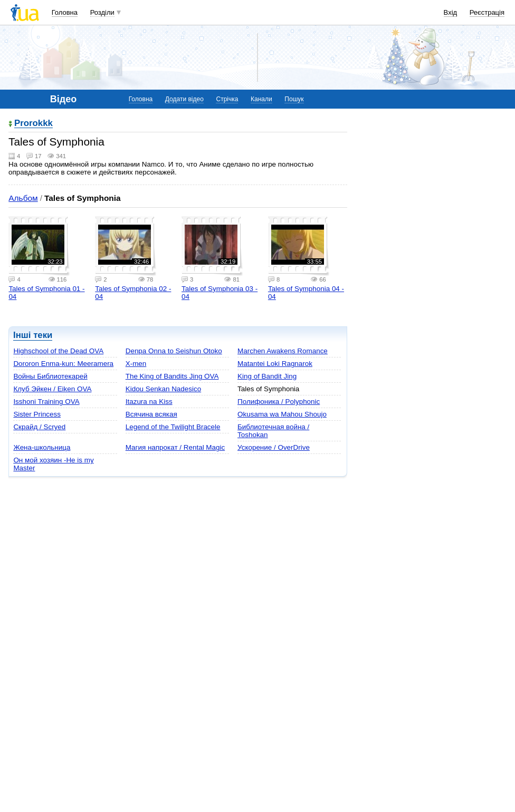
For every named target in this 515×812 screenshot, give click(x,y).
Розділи (102, 12)
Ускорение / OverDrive (274, 447)
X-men (136, 364)
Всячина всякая (151, 414)
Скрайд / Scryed (39, 427)
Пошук (294, 99)
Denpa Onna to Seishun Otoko (174, 351)
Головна (65, 12)
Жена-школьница (42, 447)
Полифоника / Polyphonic (279, 402)
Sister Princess (37, 414)
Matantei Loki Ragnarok (275, 364)
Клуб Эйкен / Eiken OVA (52, 389)
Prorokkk (34, 124)
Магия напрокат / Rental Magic (175, 447)
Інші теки (33, 335)
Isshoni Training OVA (46, 402)
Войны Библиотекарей (50, 376)
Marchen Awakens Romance (283, 351)
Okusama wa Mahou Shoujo (282, 414)
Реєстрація (487, 12)
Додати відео (184, 99)
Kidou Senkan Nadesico (163, 389)
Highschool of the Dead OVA (58, 351)
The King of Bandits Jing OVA (172, 376)
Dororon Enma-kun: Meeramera (63, 364)
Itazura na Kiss (149, 402)
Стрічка (227, 99)
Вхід (451, 12)
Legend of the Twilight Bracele (173, 427)
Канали (261, 99)
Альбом (23, 198)
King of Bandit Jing (267, 376)
